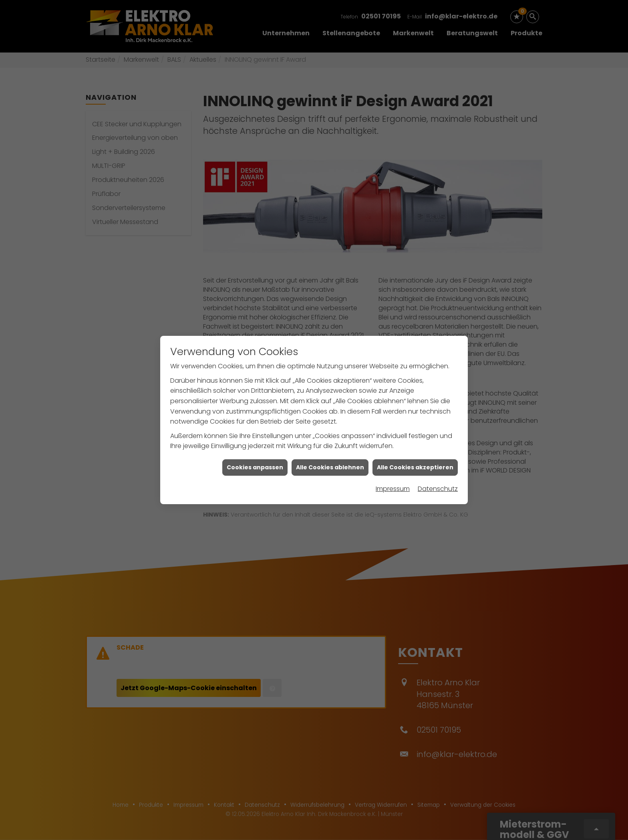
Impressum (393, 454)
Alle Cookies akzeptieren (415, 432)
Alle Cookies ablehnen (330, 432)
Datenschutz (438, 454)
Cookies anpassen (255, 432)
